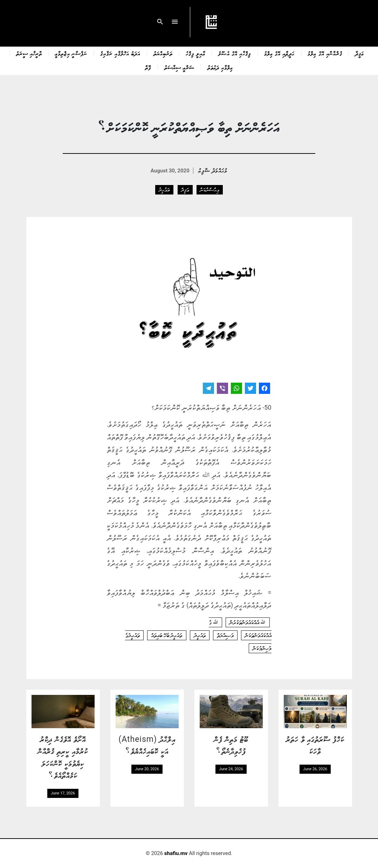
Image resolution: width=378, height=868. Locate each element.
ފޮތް (148, 67)
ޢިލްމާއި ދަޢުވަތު (220, 67)
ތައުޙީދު (164, 190)
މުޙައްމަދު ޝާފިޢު (213, 170)
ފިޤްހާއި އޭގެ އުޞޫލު (235, 53)
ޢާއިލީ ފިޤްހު (195, 53)
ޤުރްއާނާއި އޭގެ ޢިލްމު (325, 53)
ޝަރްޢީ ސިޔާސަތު (179, 67)
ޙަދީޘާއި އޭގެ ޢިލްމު (279, 53)
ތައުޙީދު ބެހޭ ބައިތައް (167, 635)
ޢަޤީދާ (360, 53)
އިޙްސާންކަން (210, 190)
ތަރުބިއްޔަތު (163, 53)
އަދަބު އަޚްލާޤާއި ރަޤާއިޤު (120, 53)
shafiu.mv (176, 853)
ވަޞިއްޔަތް (225, 635)
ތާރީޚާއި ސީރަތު (29, 53)
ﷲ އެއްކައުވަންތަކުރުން (248, 622)
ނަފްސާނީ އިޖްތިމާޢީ (71, 53)
